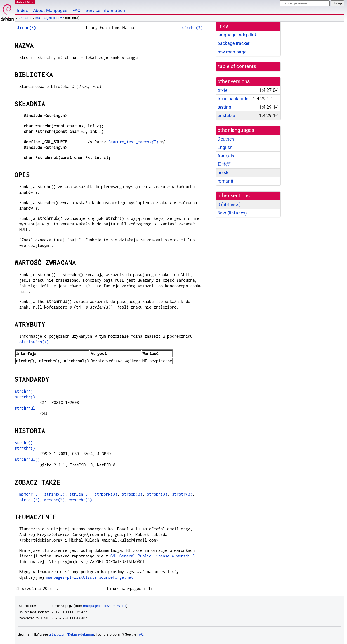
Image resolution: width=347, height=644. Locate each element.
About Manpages (50, 11)
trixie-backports (233, 99)
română (225, 181)
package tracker (233, 43)
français (226, 156)
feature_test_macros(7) (133, 142)
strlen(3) (80, 494)
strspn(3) (157, 494)
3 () (229, 205)
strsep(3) (132, 494)
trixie (222, 90)
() (24, 391)
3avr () (232, 213)
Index (23, 11)
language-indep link (237, 35)
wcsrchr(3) (81, 500)
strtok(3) (29, 500)
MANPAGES (25, 2)
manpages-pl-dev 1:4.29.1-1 (105, 606)
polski (224, 173)
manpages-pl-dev (49, 18)
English (225, 147)
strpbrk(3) (106, 494)
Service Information (105, 11)
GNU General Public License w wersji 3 (153, 556)
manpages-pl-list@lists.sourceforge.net (90, 577)
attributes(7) (34, 342)
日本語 (224, 164)
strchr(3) (26, 28)
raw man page (232, 52)
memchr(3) (29, 494)
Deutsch (226, 139)
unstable (25, 18)
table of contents (237, 66)
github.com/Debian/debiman (72, 634)
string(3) (54, 494)
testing (224, 107)
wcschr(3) (54, 500)
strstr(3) (182, 494)
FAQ (76, 11)
